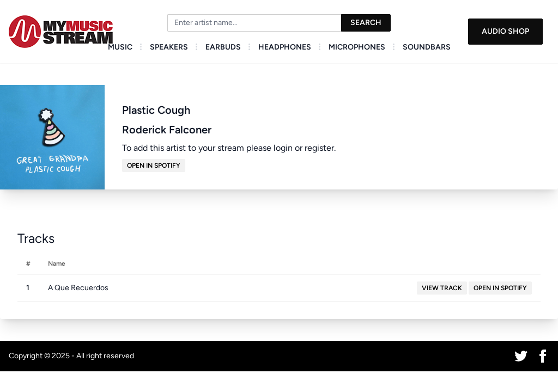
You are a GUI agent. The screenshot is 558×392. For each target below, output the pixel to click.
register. (320, 148)
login (283, 148)
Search (366, 23)
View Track (442, 288)
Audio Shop (505, 31)
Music (120, 47)
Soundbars (427, 47)
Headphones (285, 47)
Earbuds (223, 47)
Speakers (169, 47)
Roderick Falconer (167, 130)
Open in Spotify (154, 166)
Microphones (357, 47)
